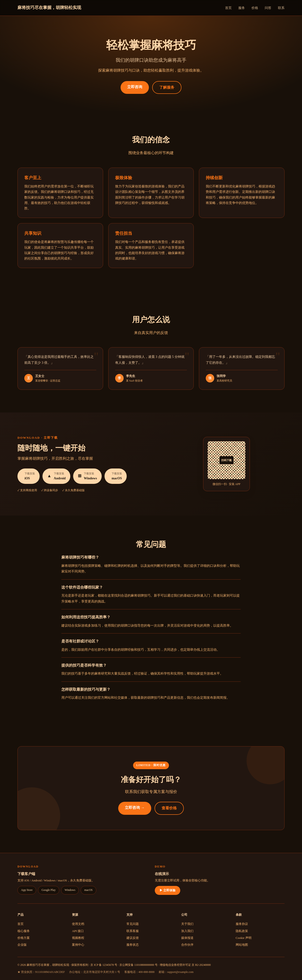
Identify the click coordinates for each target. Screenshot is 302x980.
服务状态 (133, 945)
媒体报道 (187, 938)
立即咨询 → (135, 808)
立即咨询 (135, 87)
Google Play (49, 890)
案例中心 (78, 945)
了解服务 (167, 87)
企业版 (22, 945)
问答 (268, 8)
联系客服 (133, 931)
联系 (281, 8)
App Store (27, 890)
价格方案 (24, 938)
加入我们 (187, 931)
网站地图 (242, 945)
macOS (88, 890)
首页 (228, 8)
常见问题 (133, 924)
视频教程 (78, 938)
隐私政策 (242, 931)
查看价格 (169, 808)
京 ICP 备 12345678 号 (104, 965)
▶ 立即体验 (168, 890)
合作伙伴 (187, 945)
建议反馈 (133, 938)
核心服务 (24, 931)
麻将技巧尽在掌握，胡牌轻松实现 (49, 8)
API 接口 (78, 931)
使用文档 (78, 924)
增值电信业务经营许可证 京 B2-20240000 (185, 965)
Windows (70, 890)
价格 (255, 8)
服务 (242, 8)
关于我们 (187, 924)
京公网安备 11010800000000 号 (138, 965)
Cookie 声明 (244, 938)
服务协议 (242, 924)
